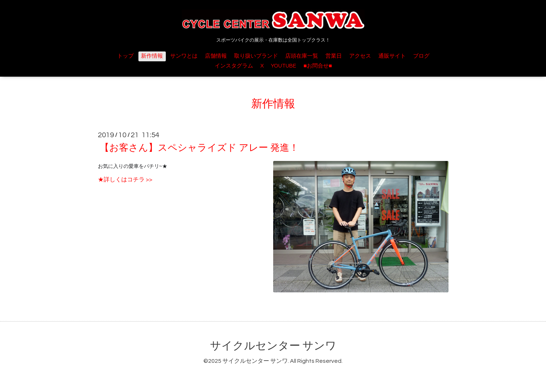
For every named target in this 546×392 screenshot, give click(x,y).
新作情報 (152, 56)
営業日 (334, 56)
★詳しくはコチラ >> (125, 180)
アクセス (360, 56)
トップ (125, 56)
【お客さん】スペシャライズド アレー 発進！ (199, 148)
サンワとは (184, 56)
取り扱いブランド (256, 56)
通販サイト (392, 56)
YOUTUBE (284, 66)
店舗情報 (216, 56)
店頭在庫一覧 (302, 56)
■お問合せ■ (318, 66)
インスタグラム (234, 66)
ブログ (421, 56)
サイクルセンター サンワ (273, 346)
